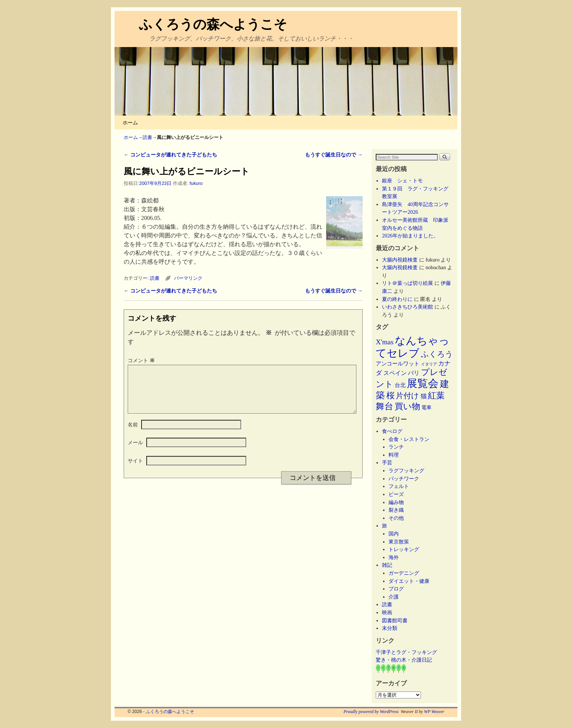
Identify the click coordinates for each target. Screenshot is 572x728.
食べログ (392, 431)
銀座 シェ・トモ (402, 181)
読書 (147, 137)
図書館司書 (395, 620)
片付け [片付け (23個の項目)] (407, 396)
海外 (394, 557)
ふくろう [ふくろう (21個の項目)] (437, 354)
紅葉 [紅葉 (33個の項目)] (436, 396)
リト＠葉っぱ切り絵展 (407, 283)
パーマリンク (188, 278)
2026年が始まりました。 (410, 236)
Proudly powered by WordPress (371, 712)
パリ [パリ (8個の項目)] (414, 373)
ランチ (396, 447)
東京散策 (401, 542)
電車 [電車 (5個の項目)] (426, 407)
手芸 (387, 462)
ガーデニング (404, 573)
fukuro (196, 183)
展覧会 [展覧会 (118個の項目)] (423, 383)
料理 (394, 455)
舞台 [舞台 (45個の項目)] (384, 406)
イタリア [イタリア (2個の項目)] (429, 364)
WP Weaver (434, 712)
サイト (135, 469)
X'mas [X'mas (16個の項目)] (385, 342)
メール (135, 451)
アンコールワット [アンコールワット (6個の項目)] (398, 364)
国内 (394, 534)
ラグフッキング (406, 471)
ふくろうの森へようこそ (213, 24)
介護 (394, 597)
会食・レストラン (409, 439)
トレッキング (404, 549)
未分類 (390, 628)
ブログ (396, 589)
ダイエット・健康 (409, 581)
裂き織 (396, 510)
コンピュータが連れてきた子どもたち (170, 155)
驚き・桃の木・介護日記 (404, 660)
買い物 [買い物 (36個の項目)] (407, 406)
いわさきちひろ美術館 (407, 307)
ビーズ (396, 494)
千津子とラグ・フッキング (406, 652)
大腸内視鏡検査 (400, 260)
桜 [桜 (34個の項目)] (391, 395)
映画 (387, 612)
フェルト (399, 486)
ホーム (130, 123)
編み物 (396, 502)
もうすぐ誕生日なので (334, 155)
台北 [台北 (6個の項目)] (400, 385)
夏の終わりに (397, 299)
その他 (396, 518)
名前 (133, 433)
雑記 (387, 565)
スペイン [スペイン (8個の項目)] (395, 373)
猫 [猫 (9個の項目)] (424, 396)
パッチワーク (406, 479)
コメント (142, 360)
